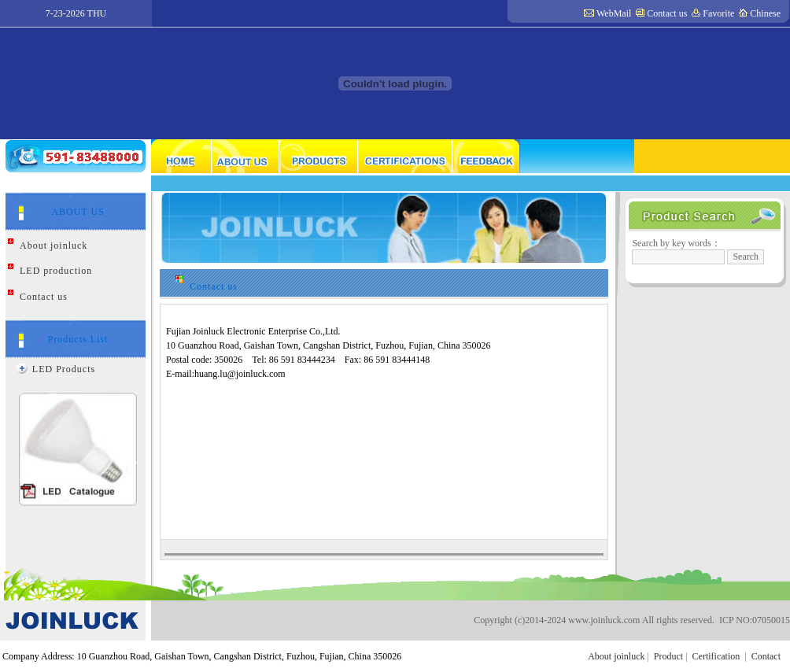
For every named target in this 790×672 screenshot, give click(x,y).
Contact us (667, 13)
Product (668, 656)
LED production (56, 271)
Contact (766, 656)
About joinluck (54, 246)
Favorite (718, 13)
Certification (716, 656)
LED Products (64, 369)
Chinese (765, 13)
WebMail (614, 13)
